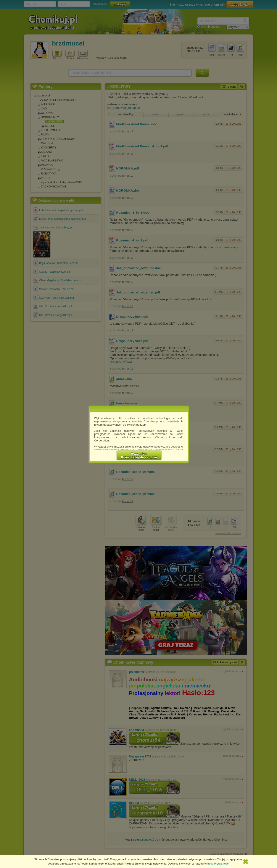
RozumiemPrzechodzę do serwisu (139, 455)
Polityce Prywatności (216, 864)
